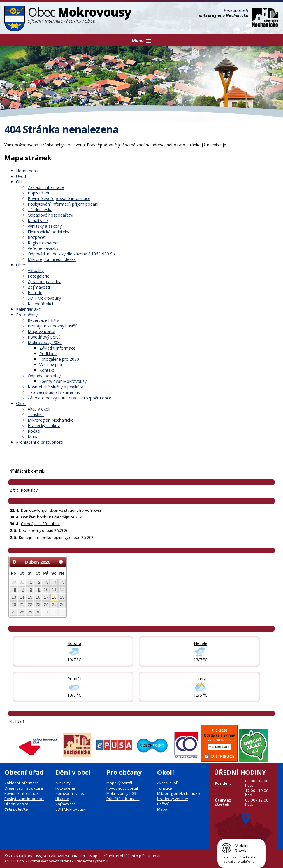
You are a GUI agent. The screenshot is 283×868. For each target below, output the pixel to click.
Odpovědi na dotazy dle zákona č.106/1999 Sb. (72, 254)
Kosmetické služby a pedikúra (56, 387)
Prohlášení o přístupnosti (40, 442)
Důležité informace (123, 799)
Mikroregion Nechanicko (51, 420)
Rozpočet (37, 237)
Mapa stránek (102, 856)
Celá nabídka (16, 809)
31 (22, 582)
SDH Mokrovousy (44, 298)
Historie (35, 293)
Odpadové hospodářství (50, 215)
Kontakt (47, 370)
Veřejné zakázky (43, 248)
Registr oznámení (44, 243)
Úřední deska (40, 209)
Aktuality (36, 270)
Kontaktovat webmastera (65, 856)
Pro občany (27, 315)
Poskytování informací (24, 799)
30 (14, 582)
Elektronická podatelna (49, 232)
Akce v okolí (39, 409)
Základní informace (46, 187)
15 (30, 597)
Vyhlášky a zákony (45, 226)
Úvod (21, 176)
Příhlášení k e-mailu (27, 471)
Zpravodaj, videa (70, 793)
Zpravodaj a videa (45, 282)
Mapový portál (41, 331)
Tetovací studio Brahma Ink (54, 392)
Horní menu (27, 171)
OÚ (19, 182)
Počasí (34, 431)
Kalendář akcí (40, 304)
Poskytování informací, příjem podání (63, 204)
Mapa (33, 437)
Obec (21, 265)
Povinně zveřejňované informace (59, 198)
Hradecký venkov (44, 426)
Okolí (21, 403)
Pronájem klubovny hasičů (53, 326)
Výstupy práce (52, 365)
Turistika (36, 414)
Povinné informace (21, 793)
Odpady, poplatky (44, 376)
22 (30, 604)
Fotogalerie (38, 276)
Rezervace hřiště (43, 320)
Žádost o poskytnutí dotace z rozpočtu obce (70, 398)
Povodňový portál (45, 337)
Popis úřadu (39, 193)
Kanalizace (38, 221)
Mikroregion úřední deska (52, 259)
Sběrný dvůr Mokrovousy (63, 381)
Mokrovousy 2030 (45, 342)
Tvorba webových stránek (51, 861)
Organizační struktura (24, 788)
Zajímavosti (39, 287)
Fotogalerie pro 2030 (59, 359)
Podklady (48, 354)
